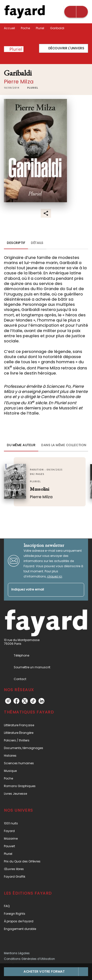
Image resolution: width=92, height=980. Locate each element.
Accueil (9, 28)
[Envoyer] (78, 590)
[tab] (16, 243)
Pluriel (40, 28)
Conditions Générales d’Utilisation (29, 959)
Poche (25, 28)
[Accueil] (25, 12)
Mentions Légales (17, 953)
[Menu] (76, 12)
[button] (64, 48)
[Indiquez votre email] (40, 590)
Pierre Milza (19, 82)
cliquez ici (55, 576)
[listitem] (8, 701)
